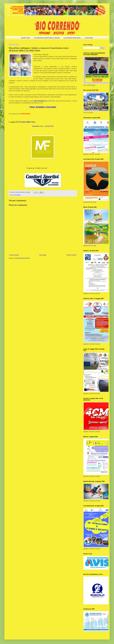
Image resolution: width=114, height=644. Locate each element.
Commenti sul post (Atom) (22, 258)
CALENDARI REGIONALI (72, 38)
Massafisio (18, 195)
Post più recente (14, 255)
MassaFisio (36, 126)
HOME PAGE (26, 38)
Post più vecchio (71, 255)
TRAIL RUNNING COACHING (43, 107)
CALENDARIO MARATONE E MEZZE (47, 38)
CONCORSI (89, 38)
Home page (43, 255)
